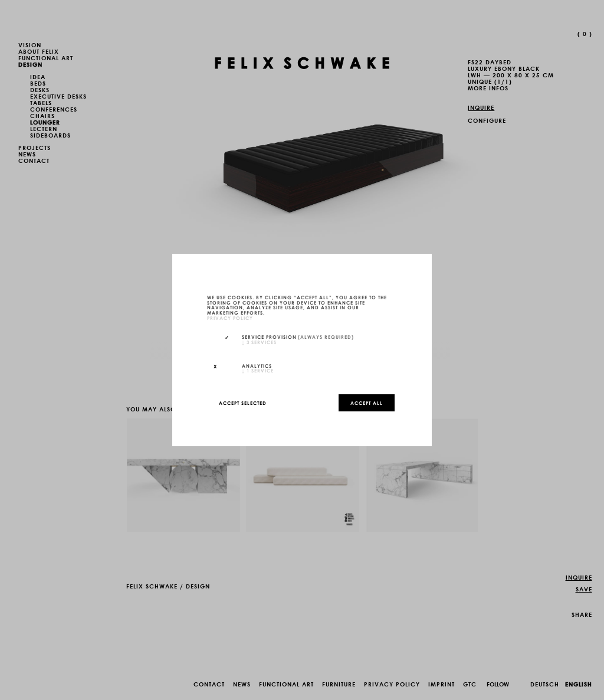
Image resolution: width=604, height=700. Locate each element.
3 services (259, 342)
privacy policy (230, 318)
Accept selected (243, 403)
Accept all (367, 403)
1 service (258, 370)
